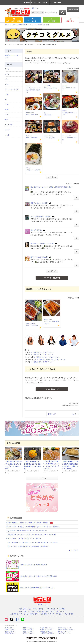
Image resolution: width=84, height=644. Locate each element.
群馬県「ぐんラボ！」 (11, 631)
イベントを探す (33, 20)
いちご (7, 130)
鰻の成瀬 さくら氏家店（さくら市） (43, 244)
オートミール (66, 136)
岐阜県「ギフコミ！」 (46, 630)
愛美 (45, 113)
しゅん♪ (64, 86)
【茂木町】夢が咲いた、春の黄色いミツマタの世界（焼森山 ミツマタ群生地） (32, 542)
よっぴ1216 (47, 86)
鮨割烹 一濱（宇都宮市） (32, 138)
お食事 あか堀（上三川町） (33, 326)
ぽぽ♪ (64, 111)
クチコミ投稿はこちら (52, 389)
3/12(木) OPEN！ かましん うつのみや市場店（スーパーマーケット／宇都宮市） (33, 527)
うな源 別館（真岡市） (50, 138)
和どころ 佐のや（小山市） (33, 115)
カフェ (7, 74)
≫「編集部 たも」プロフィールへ (42, 355)
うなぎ (7, 135)
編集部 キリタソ (30, 324)
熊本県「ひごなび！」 (29, 628)
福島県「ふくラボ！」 (11, 630)
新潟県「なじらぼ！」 (29, 630)
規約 (43, 611)
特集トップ (52, 414)
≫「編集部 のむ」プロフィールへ (42, 352)
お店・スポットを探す (14, 20)
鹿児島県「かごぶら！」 (29, 633)
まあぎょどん (47, 136)
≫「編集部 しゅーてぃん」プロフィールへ (51, 359)
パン (7, 79)
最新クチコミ (35, 8)
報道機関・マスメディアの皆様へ (52, 614)
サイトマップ (61, 611)
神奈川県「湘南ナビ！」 (47, 631)
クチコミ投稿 (73, 10)
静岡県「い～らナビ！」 (65, 631)
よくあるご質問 (34, 611)
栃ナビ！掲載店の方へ (31, 614)
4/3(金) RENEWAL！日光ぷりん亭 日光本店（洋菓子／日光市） (27, 523)
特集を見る (70, 20)
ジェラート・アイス (12, 89)
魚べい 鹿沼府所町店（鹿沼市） (41, 216)
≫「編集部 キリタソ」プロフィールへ (47, 357)
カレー (7, 84)
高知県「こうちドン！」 (65, 633)
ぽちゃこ (28, 86)
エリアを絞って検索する (52, 278)
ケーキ (7, 114)
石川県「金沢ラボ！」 (11, 633)
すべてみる (42, 478)
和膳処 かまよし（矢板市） (51, 88)
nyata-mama (29, 113)
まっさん (28, 136)
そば (7, 94)
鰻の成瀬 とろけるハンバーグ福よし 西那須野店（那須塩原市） (33, 90)
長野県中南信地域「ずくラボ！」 (67, 630)
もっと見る (73, 550)
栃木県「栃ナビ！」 (10, 628)
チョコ (7, 104)
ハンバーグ (9, 125)
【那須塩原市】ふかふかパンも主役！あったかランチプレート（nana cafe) (31, 535)
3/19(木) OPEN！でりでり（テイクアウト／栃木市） (24, 538)
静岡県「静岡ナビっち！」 (47, 628)
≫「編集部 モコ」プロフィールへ (42, 362)
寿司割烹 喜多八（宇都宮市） (34, 170)
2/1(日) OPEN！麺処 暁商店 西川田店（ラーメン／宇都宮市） (27, 531)
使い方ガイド (23, 611)
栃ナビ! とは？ (42, 604)
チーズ (7, 109)
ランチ (7, 69)
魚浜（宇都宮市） (49, 115)
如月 (27, 168)
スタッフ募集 (69, 614)
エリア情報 (51, 20)
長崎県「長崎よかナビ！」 (65, 628)
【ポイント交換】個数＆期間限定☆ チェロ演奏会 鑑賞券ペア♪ (28, 546)
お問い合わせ (50, 611)
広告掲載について (16, 614)
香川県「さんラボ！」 (29, 631)
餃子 (7, 120)
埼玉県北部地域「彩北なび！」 (49, 633)
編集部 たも (47, 319)
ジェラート (75, 414)
